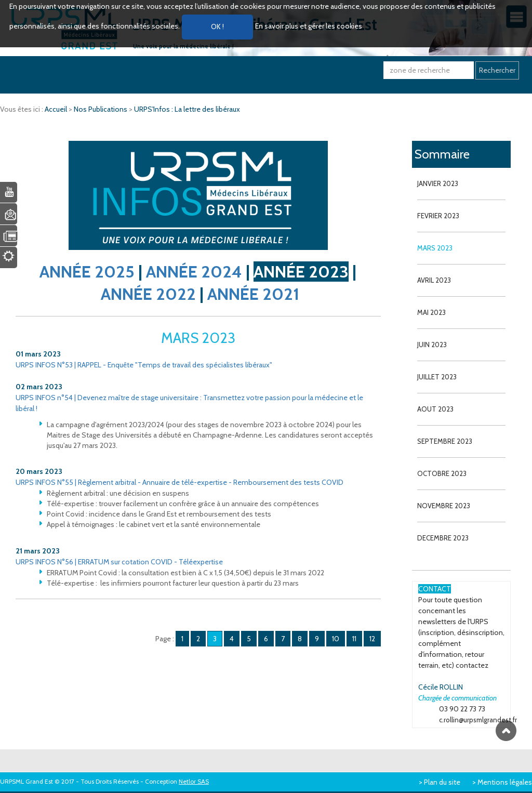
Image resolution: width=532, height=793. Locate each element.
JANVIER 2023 (438, 183)
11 (354, 639)
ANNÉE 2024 (194, 272)
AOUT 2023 (435, 409)
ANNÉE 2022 (148, 294)
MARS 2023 (435, 248)
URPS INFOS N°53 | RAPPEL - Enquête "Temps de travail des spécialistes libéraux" (144, 365)
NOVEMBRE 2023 (444, 506)
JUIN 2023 (432, 345)
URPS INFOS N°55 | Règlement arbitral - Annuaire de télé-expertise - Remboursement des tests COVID (179, 482)
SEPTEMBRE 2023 (445, 441)
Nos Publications (101, 109)
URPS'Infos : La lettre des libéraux (187, 109)
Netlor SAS (194, 781)
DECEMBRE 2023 (443, 538)
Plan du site (442, 782)
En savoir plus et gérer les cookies (309, 26)
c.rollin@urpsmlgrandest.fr (478, 720)
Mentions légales (505, 782)
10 (336, 639)
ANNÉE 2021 (253, 294)
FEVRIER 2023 (438, 216)
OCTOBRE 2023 (442, 473)
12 (372, 639)
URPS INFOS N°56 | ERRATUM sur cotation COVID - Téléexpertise (119, 562)
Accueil (57, 109)
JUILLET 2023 (437, 377)
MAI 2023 (431, 312)
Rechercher (497, 70)
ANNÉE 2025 (87, 272)
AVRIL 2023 (434, 280)
